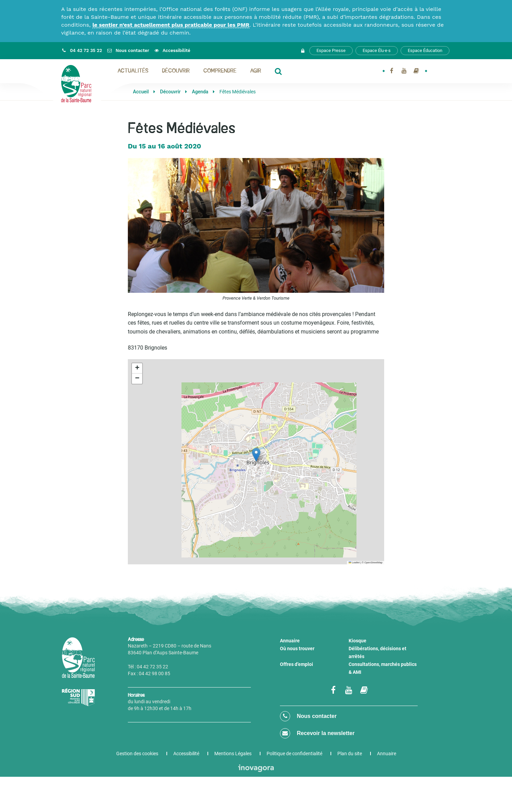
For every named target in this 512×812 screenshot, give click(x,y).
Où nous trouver (297, 649)
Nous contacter (308, 716)
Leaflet (354, 562)
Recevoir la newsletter (317, 733)
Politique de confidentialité (294, 754)
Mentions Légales (233, 754)
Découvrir (176, 71)
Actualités (133, 71)
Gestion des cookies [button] (137, 754)
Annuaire (290, 641)
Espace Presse (331, 50)
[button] (256, 455)
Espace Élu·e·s (377, 50)
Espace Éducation (425, 50)
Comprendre (220, 71)
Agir (256, 71)
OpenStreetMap (373, 562)
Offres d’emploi (297, 664)
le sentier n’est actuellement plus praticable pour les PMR (171, 25)
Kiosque (358, 641)
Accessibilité (186, 754)
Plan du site (350, 754)
